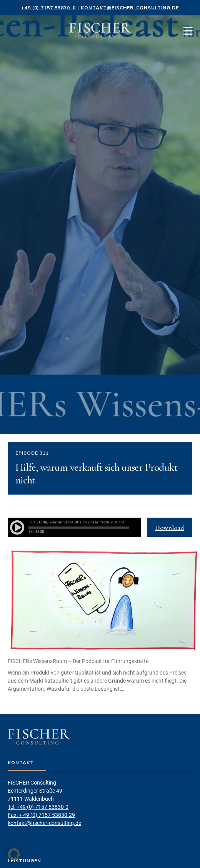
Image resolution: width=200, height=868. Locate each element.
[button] (14, 854)
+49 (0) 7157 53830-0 (48, 7)
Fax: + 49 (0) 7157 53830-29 (41, 815)
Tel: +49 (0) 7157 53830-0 (38, 807)
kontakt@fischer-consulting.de (130, 7)
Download (170, 528)
